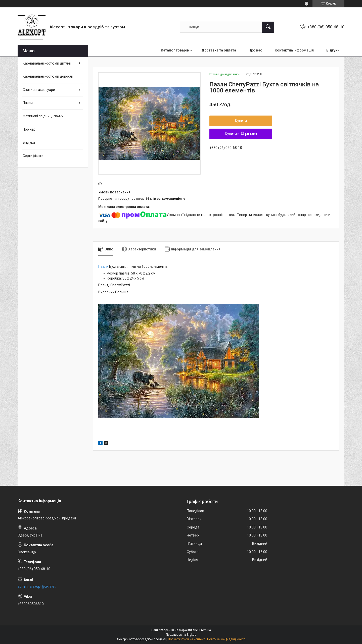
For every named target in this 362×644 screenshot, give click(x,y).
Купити (241, 121)
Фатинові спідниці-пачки (43, 116)
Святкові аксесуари (39, 90)
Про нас (255, 50)
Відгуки (333, 50)
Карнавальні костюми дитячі (47, 63)
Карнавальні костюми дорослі (48, 76)
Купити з (241, 134)
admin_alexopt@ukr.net (37, 586)
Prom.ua (205, 630)
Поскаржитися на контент (186, 639)
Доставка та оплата (219, 50)
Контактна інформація (294, 50)
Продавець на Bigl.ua (181, 635)
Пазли (103, 266)
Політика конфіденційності (226, 639)
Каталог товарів (175, 50)
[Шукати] (268, 27)
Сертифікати (33, 156)
